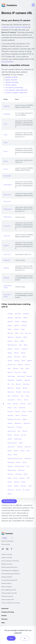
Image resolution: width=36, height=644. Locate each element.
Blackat (29, 376)
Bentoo (17, 349)
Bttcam (17, 435)
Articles (4, 616)
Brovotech (11, 427)
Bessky (10, 357)
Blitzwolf (27, 380)
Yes (11, 638)
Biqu (22, 369)
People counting (7, 554)
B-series (19, 427)
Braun (24, 412)
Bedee (10, 486)
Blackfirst (19, 380)
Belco (16, 341)
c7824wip (7, 106)
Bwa (28, 451)
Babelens (26, 314)
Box (16, 408)
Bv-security (26, 490)
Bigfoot (30, 361)
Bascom (24, 325)
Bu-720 (24, 435)
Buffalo (10, 439)
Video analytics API (8, 600)
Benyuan (25, 349)
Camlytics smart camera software (15, 27)
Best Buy (17, 357)
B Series (10, 314)
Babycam (18, 318)
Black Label (21, 376)
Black (25, 372)
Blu (13, 384)
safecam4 (7, 260)
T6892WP (6, 278)
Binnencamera (20, 466)
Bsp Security (12, 431)
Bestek (10, 361)
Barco (26, 474)
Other (5, 124)
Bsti (19, 431)
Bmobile (19, 392)
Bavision (17, 329)
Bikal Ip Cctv (12, 365)
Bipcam (16, 369)
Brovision (11, 474)
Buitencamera (12, 443)
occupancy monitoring (14, 88)
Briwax (24, 482)
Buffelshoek (18, 439)
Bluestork (11, 392)
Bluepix (25, 388)
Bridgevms (18, 423)
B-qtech (10, 412)
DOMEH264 (7, 114)
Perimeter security (7, 596)
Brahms (18, 412)
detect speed (11, 85)
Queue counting (7, 558)
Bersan (16, 353)
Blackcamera (12, 470)
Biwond (10, 372)
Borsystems (11, 400)
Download (5, 609)
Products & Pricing (8, 612)
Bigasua (10, 466)
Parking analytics (7, 577)
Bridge (25, 419)
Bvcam (16, 451)
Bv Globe (19, 474)
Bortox (20, 400)
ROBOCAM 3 (8, 185)
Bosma (18, 490)
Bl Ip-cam (18, 372)
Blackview (22, 470)
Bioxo (16, 478)
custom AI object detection (16, 93)
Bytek (16, 455)
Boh (22, 396)
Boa (9, 396)
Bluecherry (26, 384)
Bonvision (11, 490)
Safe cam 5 (7, 254)
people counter (11, 77)
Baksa (25, 318)
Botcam (23, 404)
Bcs (22, 333)
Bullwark (20, 447)
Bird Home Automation (15, 459)
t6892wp (6, 268)
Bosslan (16, 404)
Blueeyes (11, 388)
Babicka (10, 318)
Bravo (30, 412)
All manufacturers (9, 501)
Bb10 (17, 333)
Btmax (10, 435)
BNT (28, 478)
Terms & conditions (7, 541)
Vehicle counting (7, 564)
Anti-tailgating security (9, 590)
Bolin (27, 396)
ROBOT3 (6, 246)
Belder (16, 486)
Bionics (27, 365)
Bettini (25, 462)
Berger (10, 353)
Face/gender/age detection (11, 574)
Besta (24, 357)
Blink (30, 486)
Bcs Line (28, 333)
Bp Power (22, 408)
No (25, 638)
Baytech (10, 333)
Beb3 (25, 337)
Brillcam (17, 482)
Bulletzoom (11, 447)
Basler (10, 329)
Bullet (21, 443)
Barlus (10, 478)
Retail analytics (6, 583)
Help (3, 623)
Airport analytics (7, 587)
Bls (9, 384)
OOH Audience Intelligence (10, 571)
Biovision (24, 486)
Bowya (10, 408)
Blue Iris (18, 384)
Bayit (23, 329)
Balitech (10, 322)
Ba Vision (18, 314)
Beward (17, 361)
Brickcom (25, 416)
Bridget (10, 423)
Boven (18, 462)
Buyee (10, 451)
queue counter (11, 80)
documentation (8, 62)
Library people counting (9, 593)
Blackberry (11, 380)
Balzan (10, 325)
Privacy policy (6, 544)
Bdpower (11, 337)
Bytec (10, 455)
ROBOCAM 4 (8, 209)
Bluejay (18, 388)
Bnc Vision (27, 392)
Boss (9, 404)
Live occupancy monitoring (10, 561)
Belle (25, 345)
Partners (4, 619)
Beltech (10, 349)
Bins (28, 466)
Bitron (28, 369)
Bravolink (11, 416)
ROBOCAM (7, 176)
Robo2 (6, 152)
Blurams (22, 478)
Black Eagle (11, 376)
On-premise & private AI (9, 580)
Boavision (16, 396)
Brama (10, 482)
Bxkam (10, 494)
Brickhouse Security (14, 419)
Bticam (25, 431)
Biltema (20, 365)
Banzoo (17, 325)
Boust (30, 404)
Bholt (23, 361)
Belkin (22, 341)
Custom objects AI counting (10, 603)
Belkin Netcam (12, 345)
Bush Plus (28, 447)
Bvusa (23, 451)
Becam (10, 341)
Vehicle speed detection (9, 567)
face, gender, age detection (16, 90)
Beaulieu (19, 337)
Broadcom (27, 423)
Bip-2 (9, 369)
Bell (20, 345)
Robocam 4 (7, 195)
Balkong (24, 322)
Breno (18, 416)
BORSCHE (28, 459)
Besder (23, 353)
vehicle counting (12, 82)
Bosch (26, 400)
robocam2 (7, 226)
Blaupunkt (11, 462)
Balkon (17, 322)
